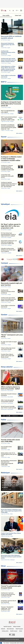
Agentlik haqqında (7, 627)
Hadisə (4, 420)
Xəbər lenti (18, 15)
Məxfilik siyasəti (14, 631)
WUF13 (4, 82)
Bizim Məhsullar (10, 629)
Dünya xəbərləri (7, 367)
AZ (17, 10)
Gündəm (4, 315)
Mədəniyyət (5, 473)
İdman (3, 566)
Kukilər (21, 631)
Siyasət (4, 137)
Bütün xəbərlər (19, 133)
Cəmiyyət (4, 263)
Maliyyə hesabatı (17, 627)
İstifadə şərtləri (5, 631)
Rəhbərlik (3, 629)
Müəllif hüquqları (19, 629)
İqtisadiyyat (5, 204)
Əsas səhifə (6, 15)
